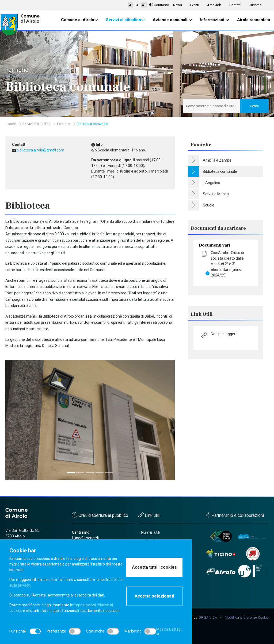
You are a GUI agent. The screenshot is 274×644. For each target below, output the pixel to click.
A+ (144, 5)
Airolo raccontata (254, 20)
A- (131, 5)
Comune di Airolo (79, 20)
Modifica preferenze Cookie (247, 618)
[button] (10, 420)
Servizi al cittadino (125, 20)
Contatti (235, 5)
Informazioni (215, 20)
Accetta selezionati (154, 596)
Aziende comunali (172, 20)
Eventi (195, 5)
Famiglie (64, 124)
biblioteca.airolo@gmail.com (40, 150)
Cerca (254, 106)
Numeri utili (150, 532)
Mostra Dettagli (169, 632)
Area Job (214, 5)
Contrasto (159, 5)
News (178, 5)
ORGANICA (208, 618)
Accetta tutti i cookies (154, 567)
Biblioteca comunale (92, 124)
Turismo (256, 5)
